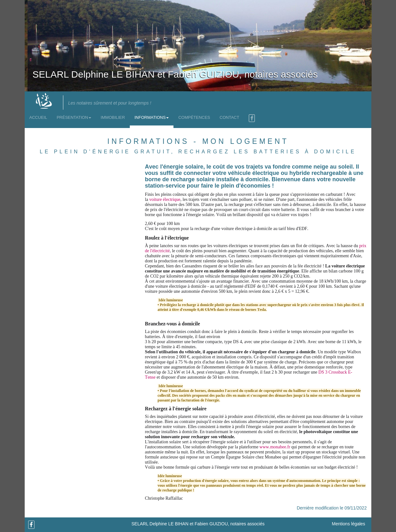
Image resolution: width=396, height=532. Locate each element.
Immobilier (113, 117)
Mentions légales (348, 524)
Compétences (194, 117)
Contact (229, 117)
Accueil (38, 117)
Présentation (74, 117)
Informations (152, 117)
